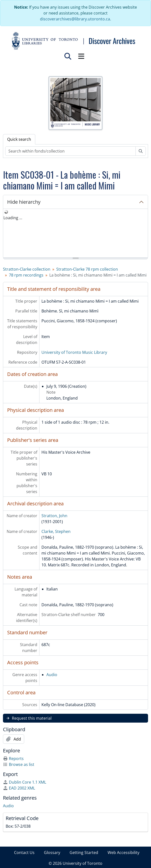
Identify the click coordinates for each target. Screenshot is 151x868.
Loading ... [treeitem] (13, 218)
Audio (52, 675)
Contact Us (24, 852)
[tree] (75, 233)
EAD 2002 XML (19, 788)
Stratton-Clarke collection (27, 269)
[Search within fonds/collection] (70, 151)
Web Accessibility (123, 852)
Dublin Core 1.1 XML (25, 782)
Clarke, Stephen (56, 531)
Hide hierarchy (24, 202)
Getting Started (84, 852)
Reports (13, 759)
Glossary (52, 852)
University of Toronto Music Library (74, 352)
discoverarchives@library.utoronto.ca (75, 19)
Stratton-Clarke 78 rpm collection (87, 269)
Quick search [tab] (19, 139)
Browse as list (19, 764)
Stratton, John (54, 516)
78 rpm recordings (26, 275)
